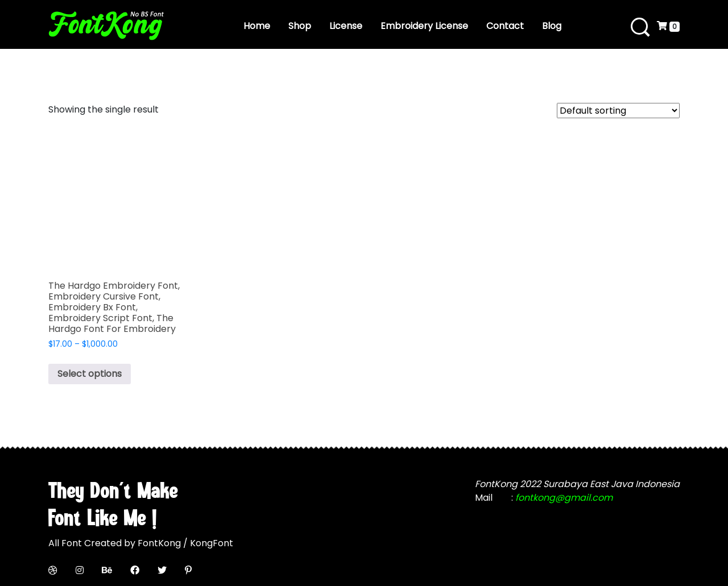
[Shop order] (618, 111)
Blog (552, 26)
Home (257, 26)
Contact (505, 26)
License (346, 26)
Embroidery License (424, 26)
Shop (300, 26)
